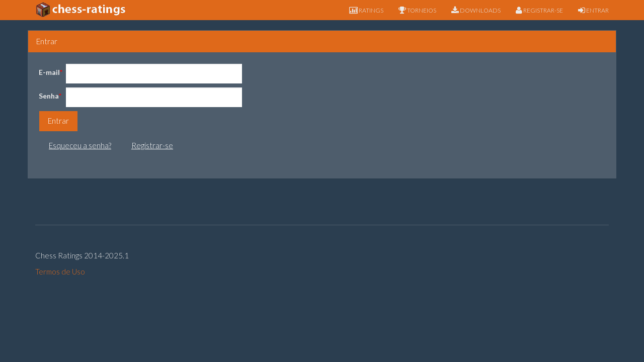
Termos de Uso (60, 271)
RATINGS (366, 10)
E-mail (49, 72)
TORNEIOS (417, 10)
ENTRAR (593, 10)
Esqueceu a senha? (80, 145)
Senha (49, 96)
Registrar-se (152, 145)
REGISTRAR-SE (539, 10)
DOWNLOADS (476, 10)
